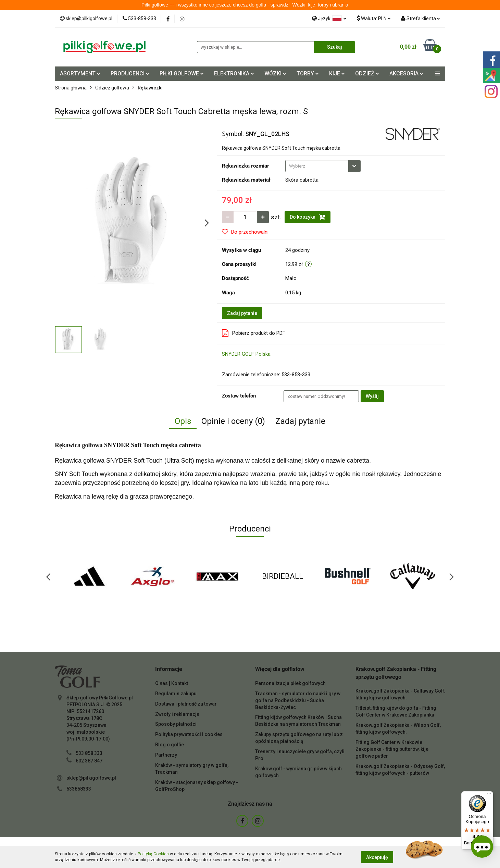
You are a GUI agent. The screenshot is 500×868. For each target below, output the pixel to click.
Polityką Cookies (153, 854)
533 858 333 (89, 753)
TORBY (308, 74)
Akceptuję (377, 857)
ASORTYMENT (80, 74)
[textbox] (317, 166)
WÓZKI (275, 74)
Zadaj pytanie (242, 313)
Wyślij (372, 396)
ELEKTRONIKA (234, 74)
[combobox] (323, 166)
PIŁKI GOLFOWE (182, 74)
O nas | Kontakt (172, 683)
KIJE (337, 74)
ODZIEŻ (367, 74)
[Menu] (489, 795)
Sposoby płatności (176, 724)
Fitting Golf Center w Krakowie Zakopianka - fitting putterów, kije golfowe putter (392, 749)
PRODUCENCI (130, 74)
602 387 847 (89, 761)
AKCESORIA (406, 74)
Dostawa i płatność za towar (186, 704)
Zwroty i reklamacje (177, 714)
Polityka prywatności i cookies (189, 734)
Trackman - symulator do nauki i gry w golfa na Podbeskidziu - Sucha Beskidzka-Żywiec (298, 700)
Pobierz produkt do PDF (254, 333)
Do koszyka (308, 217)
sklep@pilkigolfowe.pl (91, 778)
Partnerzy (166, 755)
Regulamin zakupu (176, 694)
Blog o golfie (170, 745)
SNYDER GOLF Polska (246, 354)
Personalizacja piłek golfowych (290, 683)
